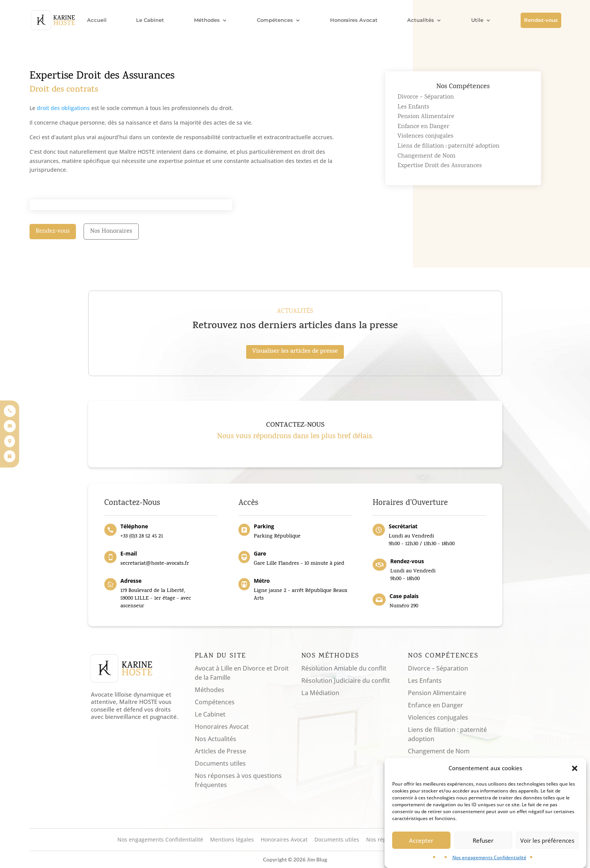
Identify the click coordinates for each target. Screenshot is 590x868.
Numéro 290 (405, 606)
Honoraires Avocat (354, 20)
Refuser (483, 845)
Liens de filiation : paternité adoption (449, 146)
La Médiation (320, 693)
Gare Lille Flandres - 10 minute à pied (299, 564)
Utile (477, 20)
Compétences (275, 20)
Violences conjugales (426, 136)
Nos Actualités (215, 739)
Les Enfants (413, 107)
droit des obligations (63, 108)
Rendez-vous (541, 20)
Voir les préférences (547, 845)
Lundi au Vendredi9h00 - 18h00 (413, 575)
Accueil (97, 20)
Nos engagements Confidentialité (489, 862)
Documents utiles (220, 763)
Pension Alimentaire (426, 117)
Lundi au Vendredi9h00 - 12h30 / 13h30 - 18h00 (422, 540)
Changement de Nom (426, 156)
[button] (575, 773)
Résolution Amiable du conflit (344, 668)
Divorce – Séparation (426, 97)
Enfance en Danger (423, 127)
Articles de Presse (220, 751)
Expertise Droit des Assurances (440, 166)
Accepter (421, 845)
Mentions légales (232, 840)
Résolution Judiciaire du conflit (346, 681)
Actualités (421, 20)
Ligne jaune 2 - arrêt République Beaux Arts (301, 595)
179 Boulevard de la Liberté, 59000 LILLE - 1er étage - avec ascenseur (156, 598)
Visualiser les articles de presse (295, 352)
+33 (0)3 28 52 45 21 (142, 537)
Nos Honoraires (111, 232)
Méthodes (207, 20)
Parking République (277, 537)
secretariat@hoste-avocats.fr (155, 564)
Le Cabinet (150, 20)
